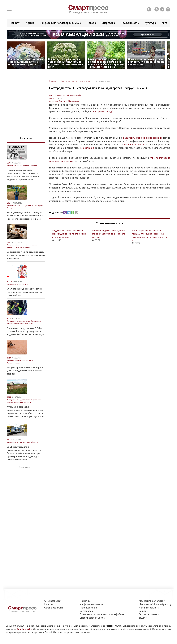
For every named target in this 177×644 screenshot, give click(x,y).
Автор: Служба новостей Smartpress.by (65, 95)
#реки (41, 205)
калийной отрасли (134, 144)
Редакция (49, 604)
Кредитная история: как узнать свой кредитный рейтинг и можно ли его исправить (26, 62)
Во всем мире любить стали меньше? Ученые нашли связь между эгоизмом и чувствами (26, 255)
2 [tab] (86, 72)
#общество (12, 165)
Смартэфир (108, 23)
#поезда (26, 442)
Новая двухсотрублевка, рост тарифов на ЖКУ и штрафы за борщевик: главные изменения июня (66, 63)
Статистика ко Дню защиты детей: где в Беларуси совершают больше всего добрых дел (25, 292)
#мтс (25, 284)
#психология (12, 247)
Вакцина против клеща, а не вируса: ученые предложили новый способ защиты (25, 371)
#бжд (19, 442)
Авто (164, 23)
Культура (150, 23)
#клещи (29, 360)
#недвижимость (24, 400)
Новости (15, 23)
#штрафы (29, 323)
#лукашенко (36, 400)
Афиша (30, 23)
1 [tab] (82, 72)
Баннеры (143, 611)
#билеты (34, 442)
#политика (54, 101)
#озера (10, 208)
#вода (20, 205)
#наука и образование (16, 245)
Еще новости (25, 467)
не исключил (87, 148)
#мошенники (36, 321)
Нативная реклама (149, 608)
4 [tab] (94, 72)
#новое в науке (25, 247)
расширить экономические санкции (142, 138)
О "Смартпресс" (53, 601)
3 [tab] (90, 72)
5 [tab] (98, 72)
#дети (20, 284)
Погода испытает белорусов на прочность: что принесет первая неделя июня (146, 62)
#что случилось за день (27, 165)
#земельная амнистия (23, 402)
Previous (9, 54)
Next (168, 54)
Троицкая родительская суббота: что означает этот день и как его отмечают (109, 234)
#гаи (28, 321)
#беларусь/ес (73, 101)
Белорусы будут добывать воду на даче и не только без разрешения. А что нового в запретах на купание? (25, 216)
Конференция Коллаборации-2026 (60, 23)
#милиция (21, 321)
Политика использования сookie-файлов (102, 614)
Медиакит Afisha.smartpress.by (155, 604)
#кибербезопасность (16, 323)
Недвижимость (130, 23)
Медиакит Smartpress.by (152, 601)
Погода (91, 23)
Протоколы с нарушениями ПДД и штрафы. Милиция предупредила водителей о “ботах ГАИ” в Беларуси (26, 331)
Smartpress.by (24, 629)
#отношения (31, 245)
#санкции (63, 101)
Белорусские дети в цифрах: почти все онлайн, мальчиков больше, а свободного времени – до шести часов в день (106, 63)
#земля (10, 402)
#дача (35, 205)
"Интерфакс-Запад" (102, 111)
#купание (27, 205)
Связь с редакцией (54, 608)
